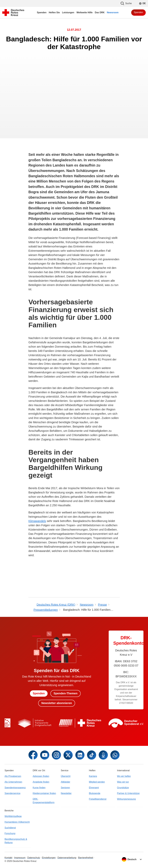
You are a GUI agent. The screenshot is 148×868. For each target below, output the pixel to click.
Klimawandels (37, 521)
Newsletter (66, 793)
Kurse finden (39, 788)
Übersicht (66, 776)
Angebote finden (41, 782)
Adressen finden (41, 776)
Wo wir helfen (124, 776)
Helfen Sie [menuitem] (54, 12)
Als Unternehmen (13, 782)
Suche (126, 3)
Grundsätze (123, 788)
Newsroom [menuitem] (113, 12)
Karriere (93, 776)
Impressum (20, 858)
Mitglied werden (97, 782)
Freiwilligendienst (98, 799)
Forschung (10, 833)
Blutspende (95, 793)
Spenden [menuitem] (42, 12)
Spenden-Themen (66, 693)
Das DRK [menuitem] (100, 12)
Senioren (65, 788)
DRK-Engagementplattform (44, 801)
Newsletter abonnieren (57, 703)
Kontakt (8, 858)
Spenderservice (12, 793)
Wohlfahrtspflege (13, 816)
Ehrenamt (94, 788)
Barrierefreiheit (86, 858)
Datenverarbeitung (67, 858)
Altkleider (66, 782)
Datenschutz (34, 858)
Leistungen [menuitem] (68, 12)
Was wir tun (123, 782)
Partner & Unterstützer (128, 793)
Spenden (138, 12)
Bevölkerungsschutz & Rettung (16, 841)
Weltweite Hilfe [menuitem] (85, 12)
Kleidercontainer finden (44, 793)
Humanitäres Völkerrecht (17, 822)
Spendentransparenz (15, 788)
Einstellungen (49, 858)
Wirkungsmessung (126, 799)
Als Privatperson (13, 776)
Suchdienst (10, 828)
